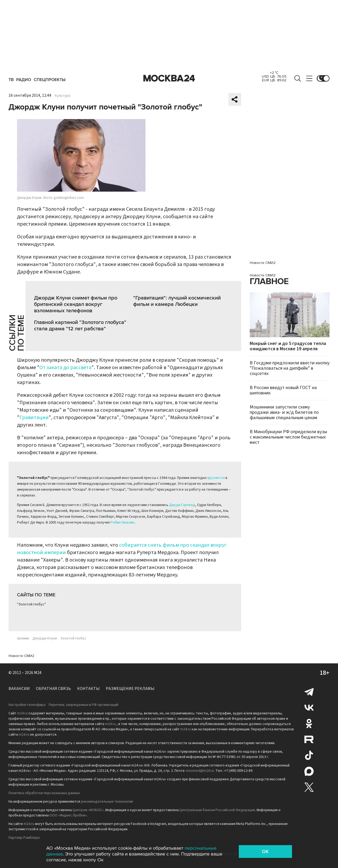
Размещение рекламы (130, 689)
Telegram (309, 692)
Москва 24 (169, 78)
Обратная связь (53, 689)
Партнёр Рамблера (24, 838)
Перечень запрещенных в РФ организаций (84, 705)
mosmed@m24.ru (200, 771)
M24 (38, 673)
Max (309, 771)
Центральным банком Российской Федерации (217, 810)
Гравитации (34, 418)
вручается (216, 478)
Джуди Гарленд (182, 505)
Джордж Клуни (45, 638)
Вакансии (19, 689)
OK (265, 852)
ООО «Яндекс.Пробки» (68, 815)
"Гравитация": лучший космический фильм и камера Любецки (177, 301)
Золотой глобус (73, 638)
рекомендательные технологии (107, 802)
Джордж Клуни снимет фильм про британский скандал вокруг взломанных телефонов (76, 304)
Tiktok (309, 755)
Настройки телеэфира (27, 705)
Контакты (88, 689)
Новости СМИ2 (21, 656)
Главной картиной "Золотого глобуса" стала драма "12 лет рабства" (80, 326)
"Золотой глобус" (31, 604)
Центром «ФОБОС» (88, 810)
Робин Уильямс (123, 523)
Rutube (309, 739)
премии (23, 638)
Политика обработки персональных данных (44, 793)
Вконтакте (309, 707)
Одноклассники (309, 723)
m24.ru (22, 713)
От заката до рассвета (65, 368)
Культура (62, 96)
